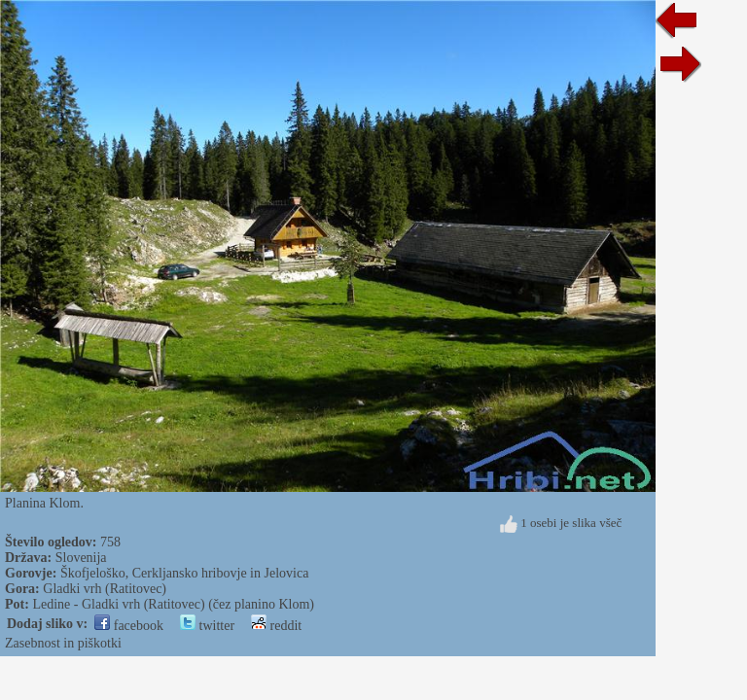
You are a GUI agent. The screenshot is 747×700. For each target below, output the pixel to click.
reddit (276, 626)
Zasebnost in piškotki (63, 643)
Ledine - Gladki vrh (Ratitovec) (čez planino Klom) (173, 604)
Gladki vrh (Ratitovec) (105, 589)
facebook (129, 626)
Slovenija (81, 558)
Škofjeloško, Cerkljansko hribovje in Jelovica (184, 573)
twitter (207, 626)
